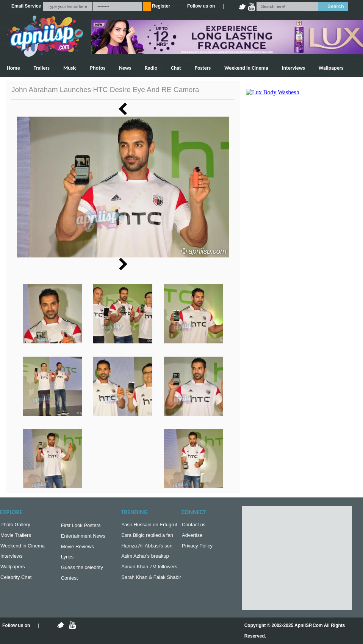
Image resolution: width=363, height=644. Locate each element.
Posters (203, 68)
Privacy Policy (197, 548)
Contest (70, 582)
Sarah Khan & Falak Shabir (151, 582)
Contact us (194, 525)
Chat (176, 68)
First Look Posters (81, 526)
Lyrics (67, 560)
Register (161, 6)
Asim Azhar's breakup (145, 559)
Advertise (192, 537)
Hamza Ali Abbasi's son (147, 548)
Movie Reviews (77, 549)
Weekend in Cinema (246, 68)
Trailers (42, 68)
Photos (98, 68)
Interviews (293, 68)
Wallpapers (331, 68)
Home (13, 68)
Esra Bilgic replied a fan (147, 537)
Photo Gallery (15, 525)
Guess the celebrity (82, 571)
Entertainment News (83, 537)
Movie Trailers (16, 537)
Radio (151, 68)
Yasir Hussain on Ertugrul (149, 525)
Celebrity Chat (16, 582)
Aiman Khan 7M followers (149, 570)
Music (70, 68)
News (125, 68)
